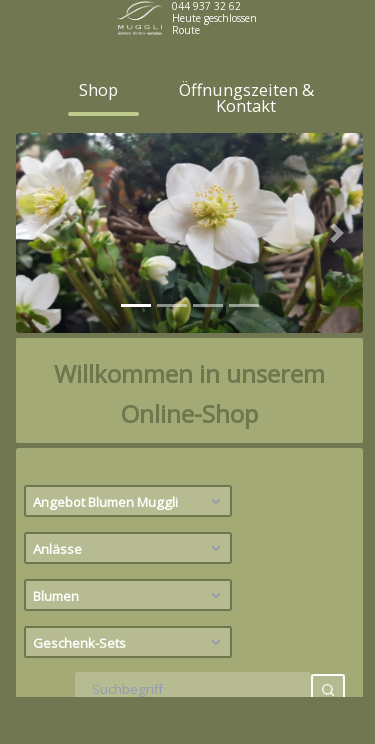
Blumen (129, 635)
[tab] (136, 345)
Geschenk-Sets (129, 682)
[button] (42, 273)
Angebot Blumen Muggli (129, 541)
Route (186, 30)
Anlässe (129, 588)
